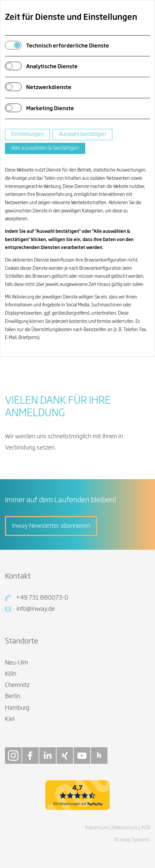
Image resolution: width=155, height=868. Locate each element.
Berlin (13, 697)
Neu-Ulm (17, 663)
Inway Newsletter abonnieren (51, 526)
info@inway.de (36, 609)
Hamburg (17, 708)
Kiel (10, 719)
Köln (11, 674)
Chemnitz (17, 685)
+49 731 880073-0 (42, 598)
